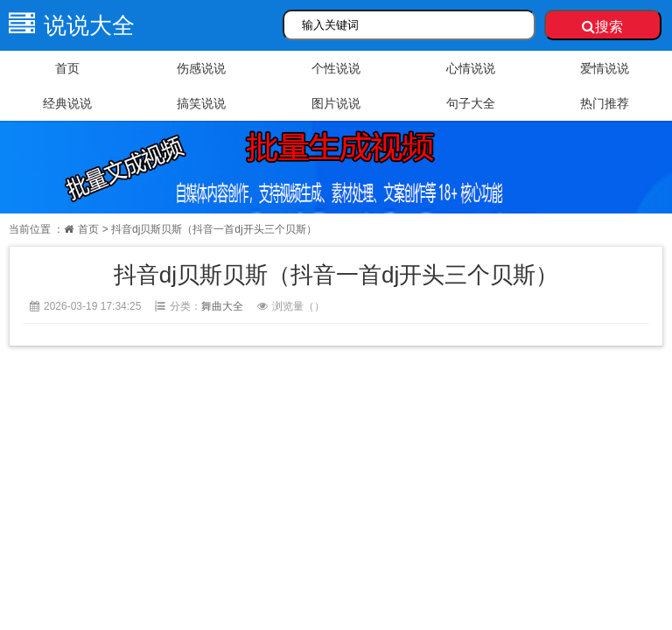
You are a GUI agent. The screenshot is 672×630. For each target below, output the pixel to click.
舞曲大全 (222, 306)
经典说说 (67, 103)
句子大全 (471, 103)
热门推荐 (605, 103)
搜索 (602, 27)
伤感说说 (201, 68)
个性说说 (336, 68)
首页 (67, 68)
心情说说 (471, 68)
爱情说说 (605, 68)
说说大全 (67, 25)
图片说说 (336, 103)
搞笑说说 (201, 103)
